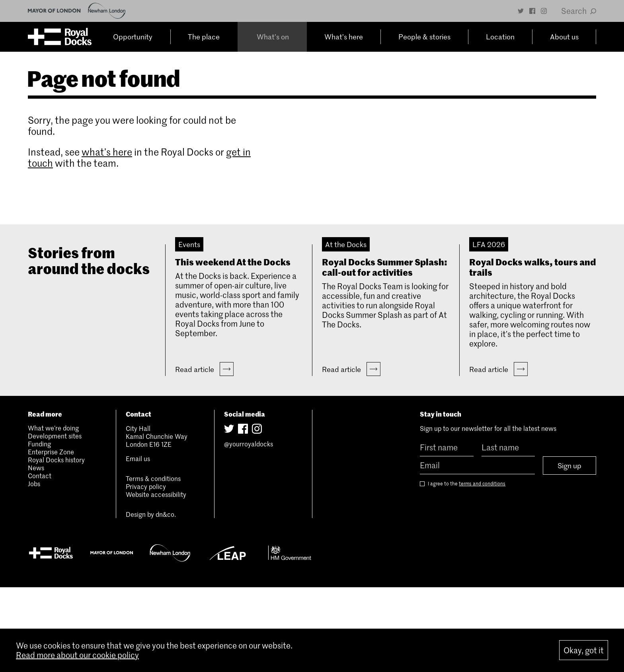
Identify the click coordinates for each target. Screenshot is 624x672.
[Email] (477, 550)
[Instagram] (544, 11)
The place (205, 37)
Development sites (55, 520)
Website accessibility (156, 579)
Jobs (34, 568)
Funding (39, 528)
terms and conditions (482, 568)
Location (501, 37)
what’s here (107, 152)
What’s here (342, 37)
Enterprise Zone (51, 536)
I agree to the (463, 568)
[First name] (447, 532)
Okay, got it (584, 650)
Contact (40, 560)
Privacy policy (146, 571)
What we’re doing (53, 512)
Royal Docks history (56, 544)
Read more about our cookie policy (77, 655)
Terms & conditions (153, 563)
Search (579, 11)
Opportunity (133, 37)
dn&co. (166, 599)
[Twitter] (521, 11)
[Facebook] (532, 11)
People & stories (424, 37)
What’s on (272, 37)
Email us (138, 543)
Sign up (569, 550)
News (36, 552)
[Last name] (508, 532)
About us (565, 37)
